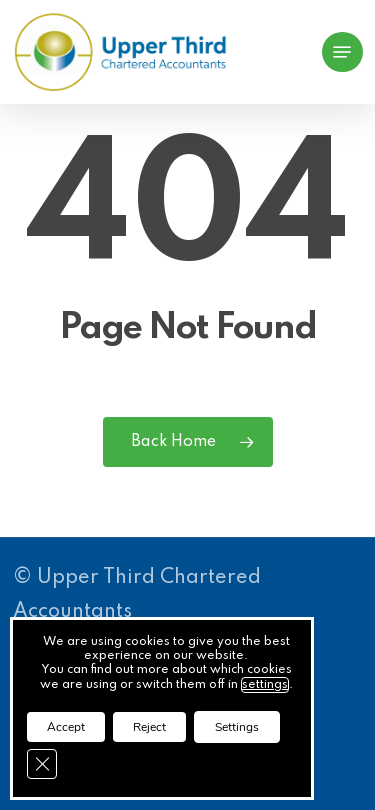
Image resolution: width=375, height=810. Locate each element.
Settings (237, 727)
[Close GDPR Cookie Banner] (42, 764)
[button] (342, 52)
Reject (149, 727)
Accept (66, 727)
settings (265, 685)
